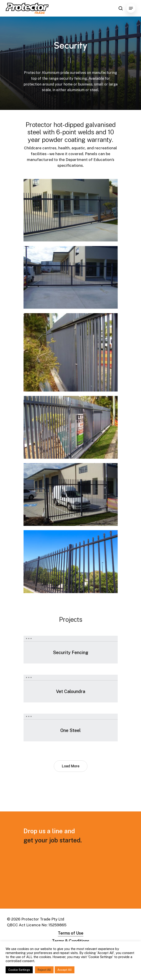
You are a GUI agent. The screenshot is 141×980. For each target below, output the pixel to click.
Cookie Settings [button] (19, 970)
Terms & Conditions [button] (71, 941)
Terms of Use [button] (71, 933)
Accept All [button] (65, 970)
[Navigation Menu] (131, 8)
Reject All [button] (44, 970)
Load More (71, 766)
